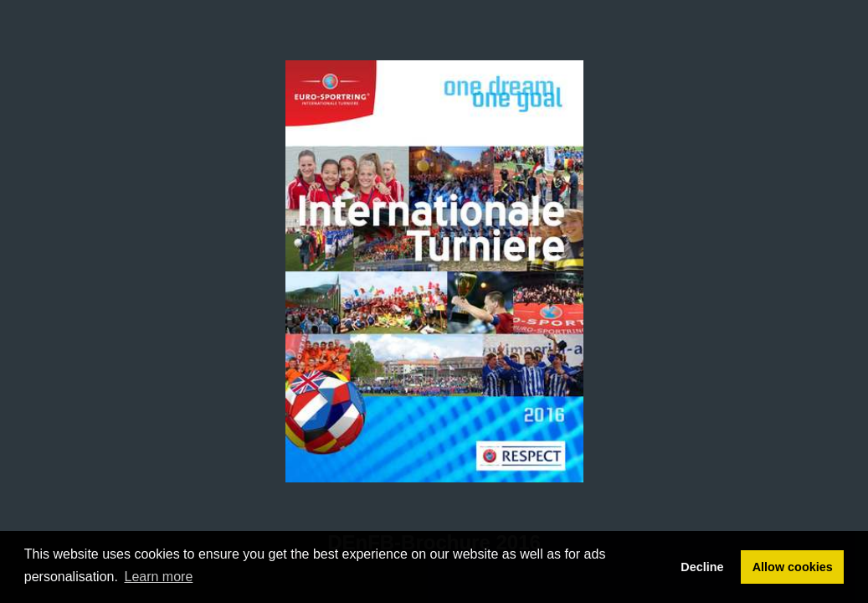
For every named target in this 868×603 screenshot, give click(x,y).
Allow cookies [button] (793, 567)
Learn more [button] (159, 577)
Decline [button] (702, 567)
